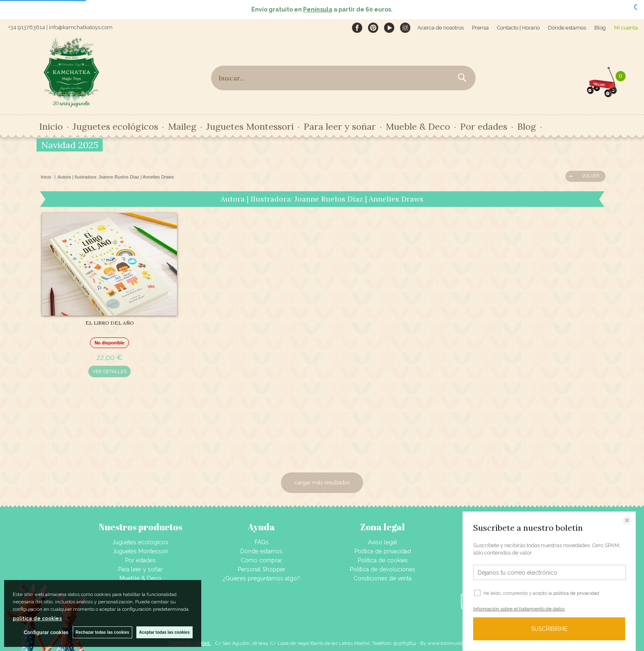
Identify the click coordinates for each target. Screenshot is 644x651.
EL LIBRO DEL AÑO (110, 323)
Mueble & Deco (418, 126)
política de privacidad (576, 593)
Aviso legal (383, 542)
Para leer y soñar (340, 126)
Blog (600, 28)
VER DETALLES (109, 371)
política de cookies (37, 619)
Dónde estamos (567, 28)
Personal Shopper (262, 569)
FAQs (262, 542)
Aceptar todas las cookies (164, 632)
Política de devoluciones (383, 569)
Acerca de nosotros (440, 28)
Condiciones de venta (383, 578)
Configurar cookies (46, 633)
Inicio (51, 126)
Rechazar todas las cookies (102, 632)
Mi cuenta (626, 28)
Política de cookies (383, 560)
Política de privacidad (383, 551)
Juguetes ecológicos (115, 126)
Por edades (484, 126)
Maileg (182, 126)
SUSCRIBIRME (549, 629)
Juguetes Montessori (250, 126)
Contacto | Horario (518, 28)
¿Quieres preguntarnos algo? (261, 578)
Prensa (480, 28)
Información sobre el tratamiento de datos (519, 609)
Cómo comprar (261, 560)
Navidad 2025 (70, 145)
